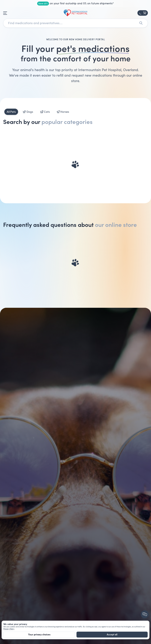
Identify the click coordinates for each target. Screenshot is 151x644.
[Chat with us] (145, 615)
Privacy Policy (9, 629)
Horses (63, 112)
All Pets (11, 112)
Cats (45, 112)
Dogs (28, 112)
